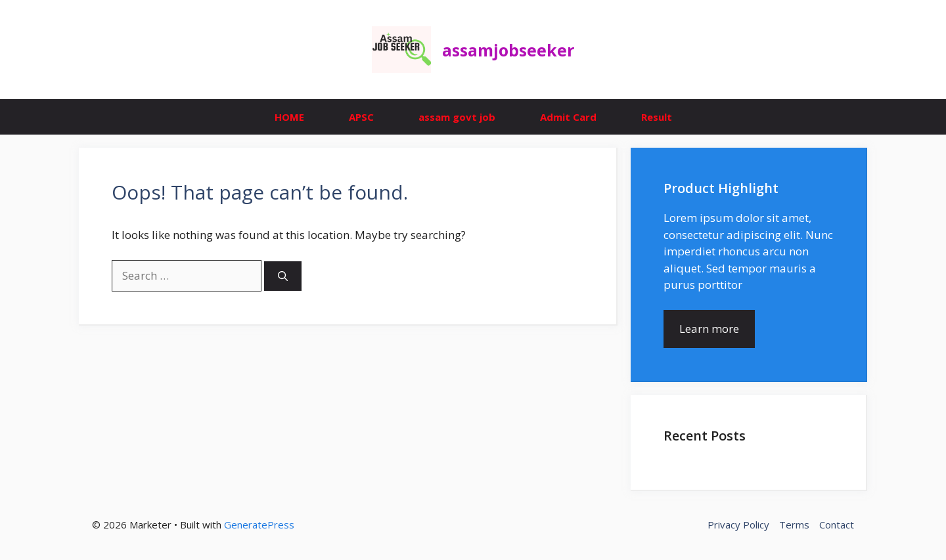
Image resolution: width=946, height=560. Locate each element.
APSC (361, 117)
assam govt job (457, 117)
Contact (837, 525)
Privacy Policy (738, 525)
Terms (794, 525)
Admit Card (568, 117)
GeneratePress (259, 525)
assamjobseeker (508, 50)
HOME (289, 117)
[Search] (283, 276)
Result (657, 117)
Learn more (709, 329)
